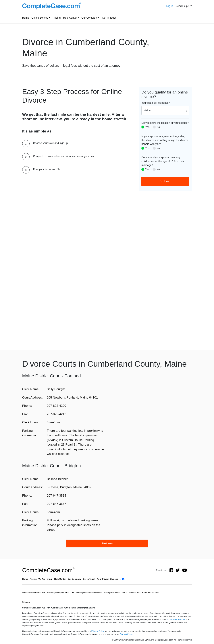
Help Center (70, 18)
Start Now (107, 543)
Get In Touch (109, 18)
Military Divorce (62, 593)
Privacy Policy (98, 631)
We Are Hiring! (46, 579)
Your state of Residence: (156, 103)
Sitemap (26, 602)
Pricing (57, 18)
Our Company (89, 18)
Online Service (40, 18)
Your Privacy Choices (107, 579)
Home (26, 18)
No (158, 127)
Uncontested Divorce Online (96, 593)
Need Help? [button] (183, 6)
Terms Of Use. (127, 634)
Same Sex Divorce (151, 593)
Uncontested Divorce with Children (38, 593)
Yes (147, 127)
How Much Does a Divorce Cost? (126, 593)
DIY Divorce (77, 593)
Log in (169, 6)
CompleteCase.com (48, 570)
